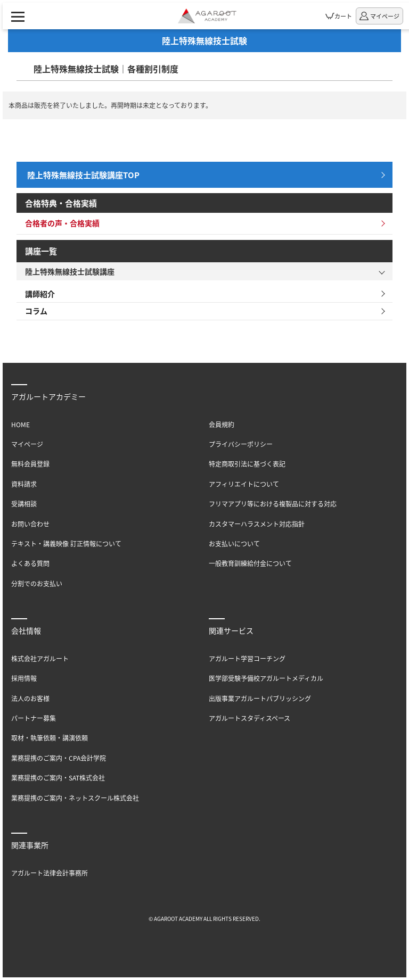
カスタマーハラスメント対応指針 (257, 524)
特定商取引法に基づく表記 (247, 464)
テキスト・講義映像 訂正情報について (66, 543)
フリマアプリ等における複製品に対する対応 (273, 504)
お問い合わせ (30, 524)
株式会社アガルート (40, 658)
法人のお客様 (30, 698)
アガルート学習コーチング (247, 658)
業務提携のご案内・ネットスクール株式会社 (75, 798)
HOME (21, 424)
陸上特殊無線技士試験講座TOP (83, 175)
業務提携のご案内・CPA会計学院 (59, 758)
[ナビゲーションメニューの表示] (18, 16)
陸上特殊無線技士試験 (204, 40)
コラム (36, 311)
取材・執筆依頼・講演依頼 (50, 738)
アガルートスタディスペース (250, 718)
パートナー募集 (34, 718)
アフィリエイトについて (244, 484)
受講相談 (24, 504)
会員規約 (222, 424)
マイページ (27, 444)
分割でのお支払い (37, 583)
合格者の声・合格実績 (62, 223)
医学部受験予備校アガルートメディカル (266, 678)
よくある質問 (30, 563)
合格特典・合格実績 (61, 203)
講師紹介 (40, 294)
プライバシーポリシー (241, 444)
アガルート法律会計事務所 (50, 873)
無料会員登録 (30, 464)
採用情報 (24, 678)
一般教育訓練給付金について (250, 563)
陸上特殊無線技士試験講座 (70, 271)
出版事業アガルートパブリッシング (260, 698)
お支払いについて (234, 543)
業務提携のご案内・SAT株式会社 (58, 778)
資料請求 (24, 484)
